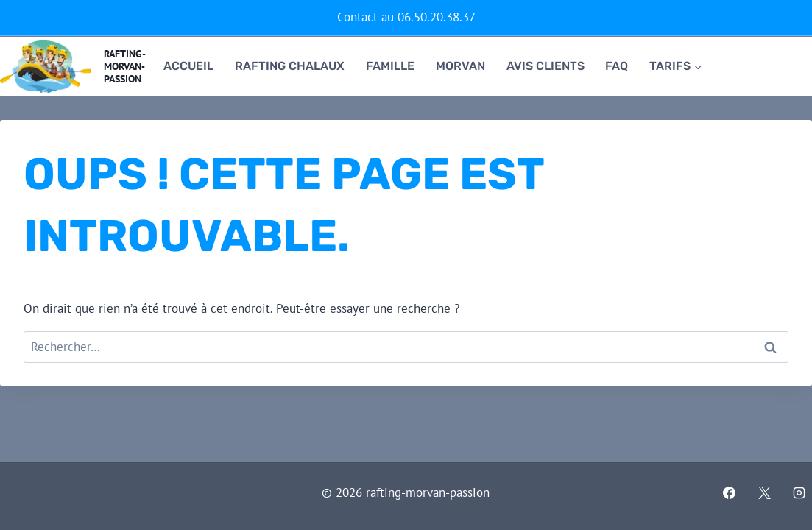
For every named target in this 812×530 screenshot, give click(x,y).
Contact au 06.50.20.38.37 (406, 17)
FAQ (617, 66)
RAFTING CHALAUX (290, 66)
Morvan (460, 66)
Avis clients (546, 66)
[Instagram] (799, 492)
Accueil (188, 66)
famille (390, 66)
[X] (764, 492)
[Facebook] (730, 492)
